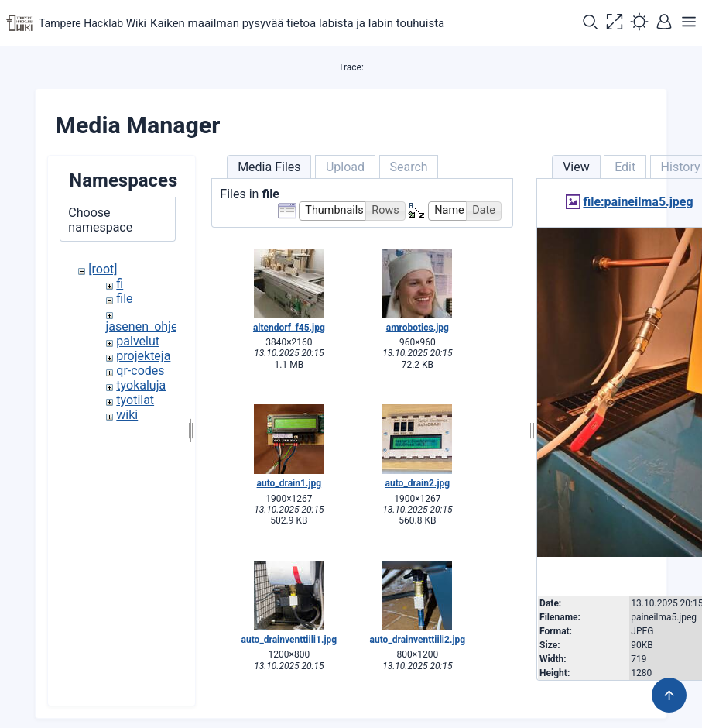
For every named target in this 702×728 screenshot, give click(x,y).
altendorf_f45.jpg (289, 328)
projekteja (143, 356)
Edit (625, 167)
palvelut (138, 341)
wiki (127, 415)
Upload (345, 167)
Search (408, 167)
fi (120, 284)
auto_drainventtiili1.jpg (289, 640)
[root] (103, 269)
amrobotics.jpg (418, 328)
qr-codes (140, 371)
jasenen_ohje (142, 326)
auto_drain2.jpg (418, 483)
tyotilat (135, 400)
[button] (590, 23)
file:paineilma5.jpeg (638, 202)
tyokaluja (141, 385)
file (124, 299)
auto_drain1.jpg (289, 483)
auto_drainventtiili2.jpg (418, 640)
